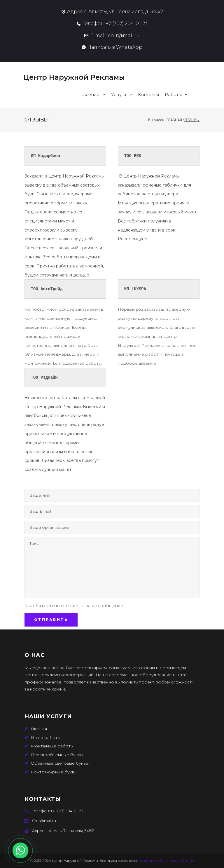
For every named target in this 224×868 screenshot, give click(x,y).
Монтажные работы (52, 746)
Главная (174, 120)
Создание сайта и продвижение (166, 861)
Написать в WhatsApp (115, 47)
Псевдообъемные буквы (57, 755)
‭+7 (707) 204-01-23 (127, 24)
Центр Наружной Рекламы (75, 77)
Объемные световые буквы (60, 763)
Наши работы (46, 737)
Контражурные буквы (54, 772)
